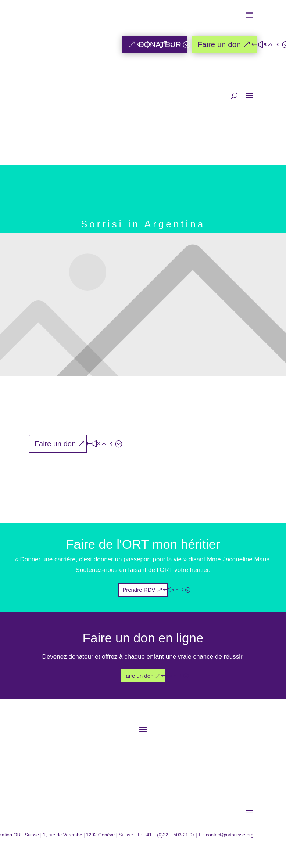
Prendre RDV (139, 590)
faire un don (139, 676)
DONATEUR (160, 44)
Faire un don (219, 44)
